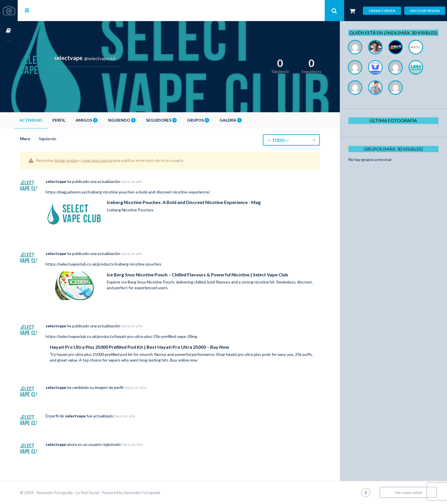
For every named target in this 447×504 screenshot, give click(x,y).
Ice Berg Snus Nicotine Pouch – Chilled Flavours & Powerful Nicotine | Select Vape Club (215, 275)
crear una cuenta (114, 160)
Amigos (104, 120)
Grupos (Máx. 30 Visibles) (396, 155)
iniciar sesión (84, 160)
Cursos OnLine (9, 31)
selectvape (74, 181)
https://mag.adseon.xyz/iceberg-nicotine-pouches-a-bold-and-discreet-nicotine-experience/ (146, 192)
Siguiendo (139, 120)
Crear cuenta (382, 11)
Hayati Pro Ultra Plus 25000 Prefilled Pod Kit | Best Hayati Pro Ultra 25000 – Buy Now (157, 347)
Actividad (48, 120)
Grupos (216, 120)
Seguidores (179, 120)
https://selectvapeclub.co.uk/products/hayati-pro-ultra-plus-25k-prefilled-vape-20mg (139, 336)
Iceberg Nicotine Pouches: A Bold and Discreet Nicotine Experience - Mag (201, 202)
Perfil (77, 120)
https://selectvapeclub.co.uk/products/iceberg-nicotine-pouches (121, 264)
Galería (248, 120)
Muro (43, 139)
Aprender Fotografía (160, 492)
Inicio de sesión (425, 11)
